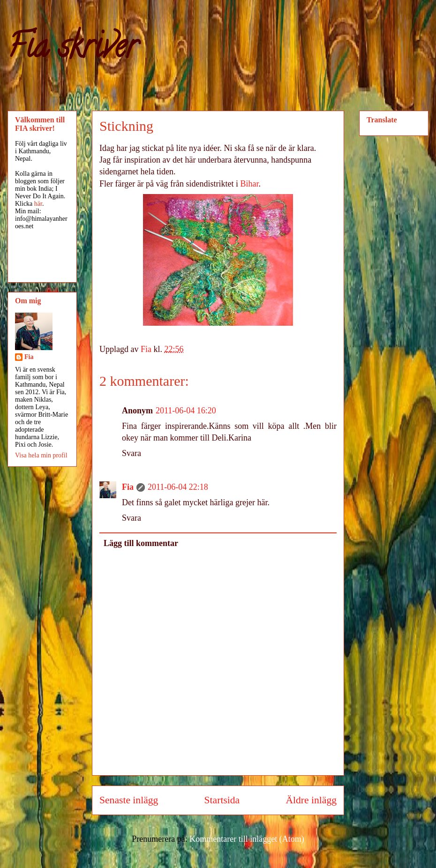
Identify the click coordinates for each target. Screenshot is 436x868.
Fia (128, 487)
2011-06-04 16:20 (186, 411)
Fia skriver (72, 50)
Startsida (222, 800)
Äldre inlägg (311, 800)
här (38, 204)
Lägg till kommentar (141, 543)
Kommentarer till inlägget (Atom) (247, 839)
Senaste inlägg (129, 800)
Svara (132, 453)
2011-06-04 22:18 (178, 487)
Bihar (250, 184)
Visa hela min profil (41, 455)
